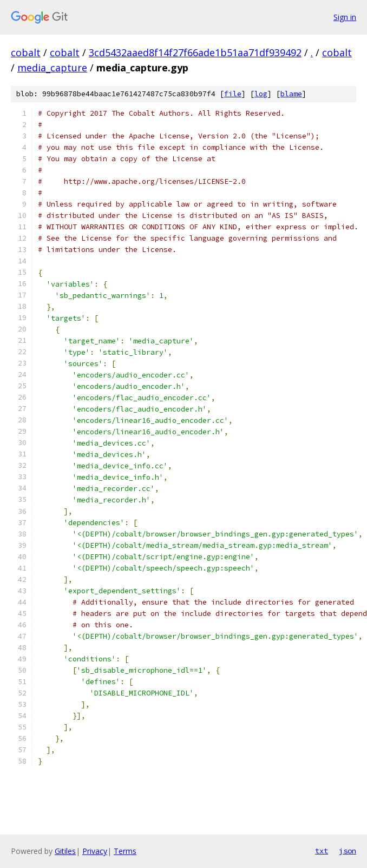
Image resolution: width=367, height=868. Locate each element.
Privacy (95, 851)
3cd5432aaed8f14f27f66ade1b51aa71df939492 (195, 52)
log (261, 94)
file (233, 94)
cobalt (26, 52)
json (348, 851)
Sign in (345, 17)
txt (322, 851)
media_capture (52, 68)
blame (291, 94)
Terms (125, 851)
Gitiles (65, 851)
